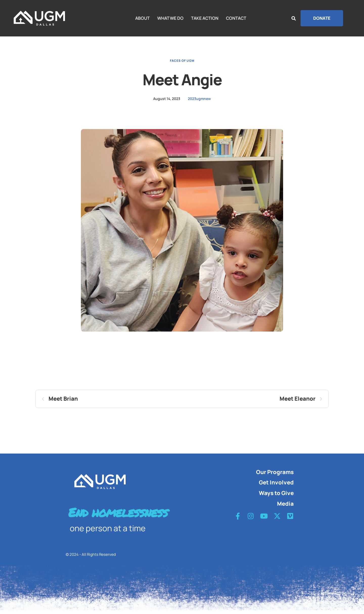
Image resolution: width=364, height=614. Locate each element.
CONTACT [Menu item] (236, 18)
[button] (322, 18)
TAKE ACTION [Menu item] (205, 18)
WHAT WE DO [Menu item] (170, 18)
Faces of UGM (182, 64)
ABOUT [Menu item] (142, 18)
